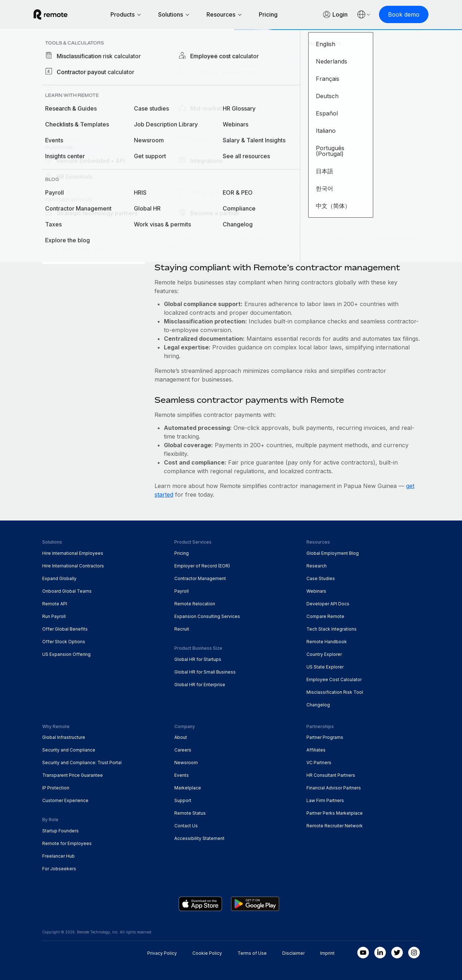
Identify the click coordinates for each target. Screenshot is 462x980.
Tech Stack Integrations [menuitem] (332, 629)
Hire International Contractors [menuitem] (73, 566)
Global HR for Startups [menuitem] (198, 659)
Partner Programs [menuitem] (325, 737)
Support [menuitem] (183, 800)
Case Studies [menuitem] (321, 578)
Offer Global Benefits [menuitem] (65, 629)
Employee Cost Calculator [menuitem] (334, 680)
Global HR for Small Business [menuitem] (205, 672)
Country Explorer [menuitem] (73, 45)
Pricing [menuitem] (182, 553)
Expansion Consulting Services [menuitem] (207, 616)
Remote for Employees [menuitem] (67, 843)
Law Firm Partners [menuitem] (325, 800)
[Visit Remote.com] (59, 18)
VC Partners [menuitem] (319, 763)
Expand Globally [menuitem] (59, 578)
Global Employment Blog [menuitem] (333, 553)
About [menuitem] (181, 737)
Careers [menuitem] (183, 750)
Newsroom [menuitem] (186, 763)
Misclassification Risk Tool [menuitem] (335, 692)
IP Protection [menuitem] (56, 788)
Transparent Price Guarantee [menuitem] (73, 775)
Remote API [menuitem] (55, 604)
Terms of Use (252, 953)
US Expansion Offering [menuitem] (66, 654)
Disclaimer (293, 953)
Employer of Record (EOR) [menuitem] (202, 566)
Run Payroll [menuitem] (54, 616)
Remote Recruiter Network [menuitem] (335, 826)
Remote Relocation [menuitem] (195, 604)
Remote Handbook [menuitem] (327, 642)
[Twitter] (397, 953)
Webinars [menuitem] (316, 591)
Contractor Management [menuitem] (200, 578)
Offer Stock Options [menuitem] (64, 642)
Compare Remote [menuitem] (325, 616)
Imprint (327, 953)
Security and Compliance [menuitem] (69, 750)
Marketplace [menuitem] (188, 788)
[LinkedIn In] (380, 953)
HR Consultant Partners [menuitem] (331, 775)
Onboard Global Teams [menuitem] (67, 591)
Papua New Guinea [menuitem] (139, 45)
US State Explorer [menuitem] (325, 667)
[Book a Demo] (74, 152)
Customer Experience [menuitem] (65, 800)
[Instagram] (414, 953)
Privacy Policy (162, 953)
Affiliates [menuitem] (316, 750)
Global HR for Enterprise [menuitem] (200, 685)
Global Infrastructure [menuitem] (64, 737)
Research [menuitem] (317, 566)
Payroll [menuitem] (182, 591)
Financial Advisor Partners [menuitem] (334, 788)
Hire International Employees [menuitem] (73, 553)
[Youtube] (363, 953)
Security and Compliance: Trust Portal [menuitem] (82, 763)
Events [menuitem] (182, 775)
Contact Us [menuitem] (186, 826)
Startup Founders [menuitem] (60, 831)
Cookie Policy (207, 953)
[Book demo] (395, 14)
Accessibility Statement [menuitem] (199, 838)
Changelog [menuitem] (318, 705)
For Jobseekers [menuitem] (59, 869)
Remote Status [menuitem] (190, 813)
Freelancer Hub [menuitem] (58, 856)
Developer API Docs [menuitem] (328, 604)
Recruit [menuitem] (182, 629)
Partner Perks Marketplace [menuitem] (335, 813)
